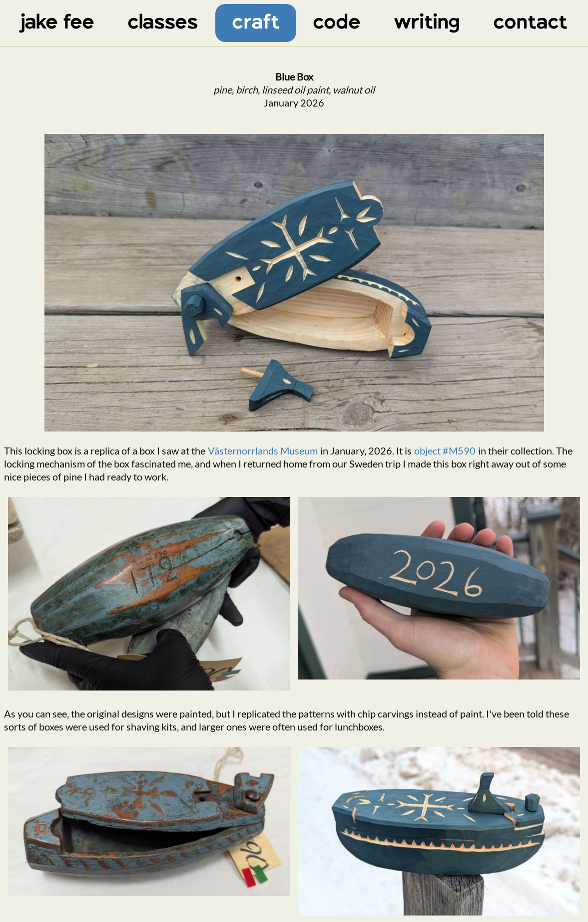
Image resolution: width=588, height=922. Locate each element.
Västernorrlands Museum (263, 450)
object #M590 (445, 450)
